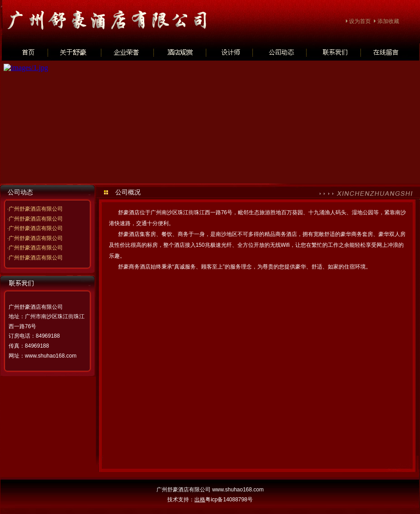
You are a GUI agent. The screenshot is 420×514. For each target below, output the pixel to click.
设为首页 (360, 21)
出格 (200, 500)
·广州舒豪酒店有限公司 (35, 209)
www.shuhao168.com (51, 356)
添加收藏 (388, 21)
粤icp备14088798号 (229, 500)
